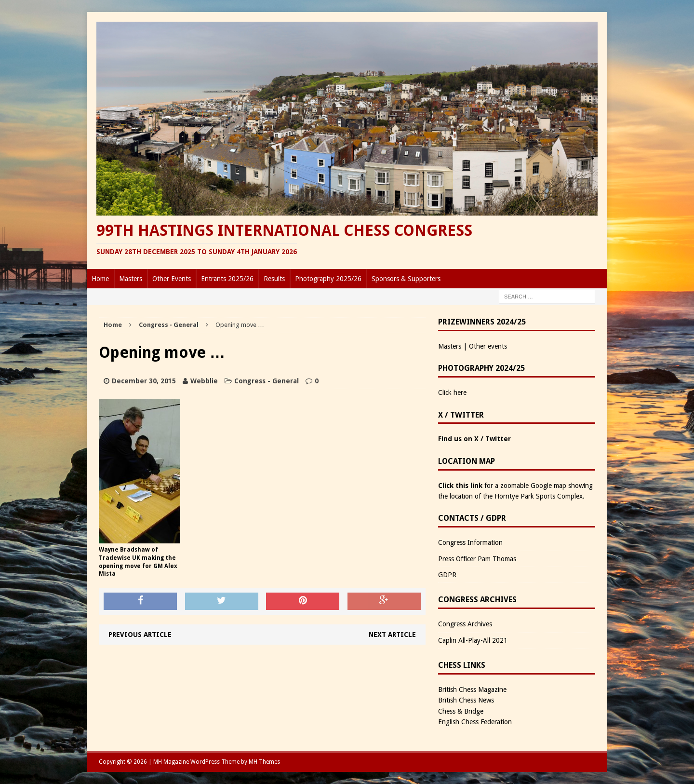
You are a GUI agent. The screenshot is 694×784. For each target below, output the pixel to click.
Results (274, 279)
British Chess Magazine (472, 689)
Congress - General (267, 381)
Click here (452, 392)
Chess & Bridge (461, 711)
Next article (392, 635)
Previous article (140, 635)
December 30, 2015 (144, 381)
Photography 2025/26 (328, 279)
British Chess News (466, 700)
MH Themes (264, 762)
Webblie (204, 381)
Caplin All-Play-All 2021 (473, 640)
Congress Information (470, 542)
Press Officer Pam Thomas (477, 559)
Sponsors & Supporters (406, 279)
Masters (131, 279)
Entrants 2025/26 (227, 279)
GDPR (447, 575)
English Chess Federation (475, 722)
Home (100, 279)
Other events (488, 346)
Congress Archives (465, 624)
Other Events (172, 279)
